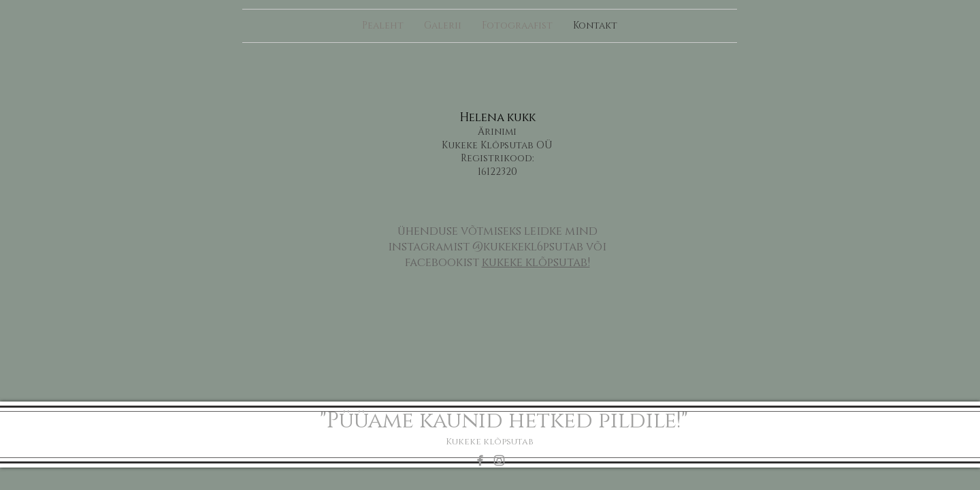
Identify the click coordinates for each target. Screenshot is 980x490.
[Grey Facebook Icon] (480, 460)
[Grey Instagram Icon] (499, 460)
